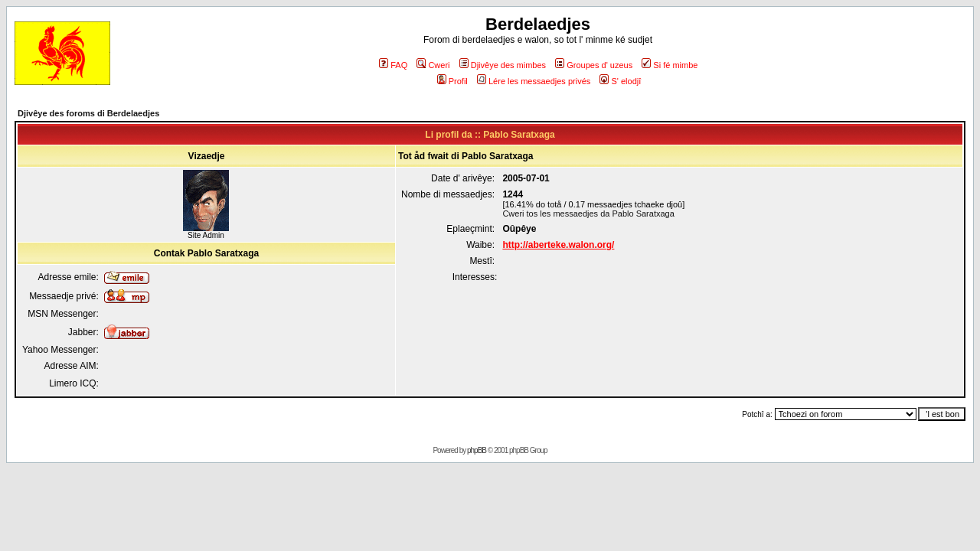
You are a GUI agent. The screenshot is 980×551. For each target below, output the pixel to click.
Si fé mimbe (670, 65)
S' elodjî (620, 81)
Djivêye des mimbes (503, 65)
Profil (452, 81)
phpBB (477, 450)
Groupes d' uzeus (594, 65)
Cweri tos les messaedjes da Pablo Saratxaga (588, 214)
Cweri (433, 65)
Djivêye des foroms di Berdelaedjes (88, 113)
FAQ (393, 65)
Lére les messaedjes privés (534, 81)
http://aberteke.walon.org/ (558, 245)
